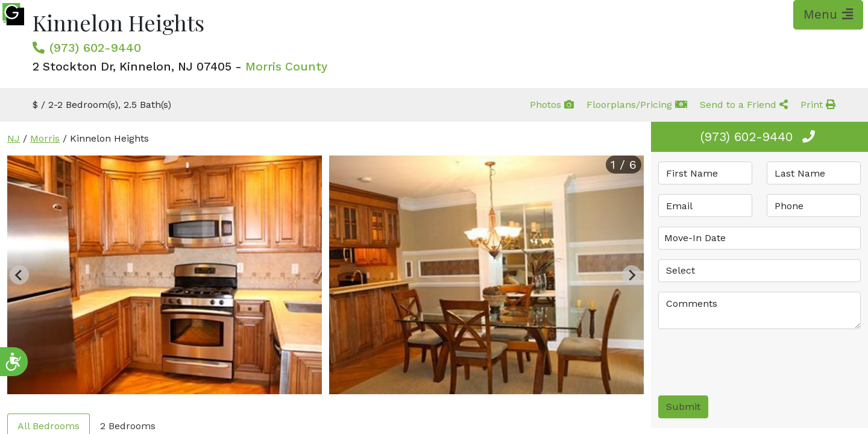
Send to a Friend (744, 105)
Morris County (286, 67)
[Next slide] (632, 275)
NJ (14, 138)
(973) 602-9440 (95, 48)
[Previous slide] (19, 275)
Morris (45, 138)
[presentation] (750, 362)
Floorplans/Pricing (637, 105)
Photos (552, 105)
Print (818, 105)
